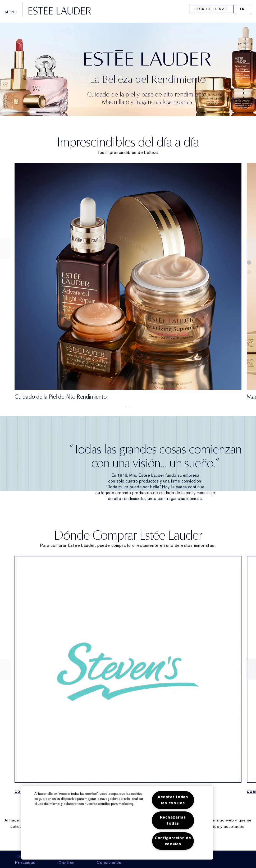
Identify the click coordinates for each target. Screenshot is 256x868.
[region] (117, 823)
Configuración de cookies (173, 841)
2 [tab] (128, 407)
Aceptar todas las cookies (173, 800)
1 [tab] (124, 407)
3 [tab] (132, 407)
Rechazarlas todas (173, 820)
